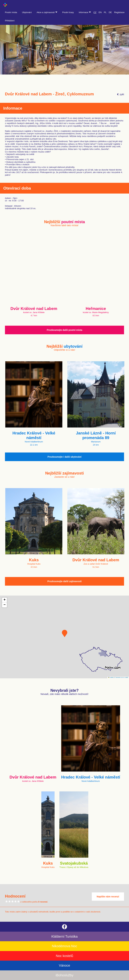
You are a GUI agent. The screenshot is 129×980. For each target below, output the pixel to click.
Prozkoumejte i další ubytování (64, 457)
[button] (65, 633)
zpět (120, 94)
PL (105, 12)
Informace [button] (85, 12)
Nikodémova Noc (64, 946)
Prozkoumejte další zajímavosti (65, 581)
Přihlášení (10, 21)
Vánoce (64, 965)
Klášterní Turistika (65, 936)
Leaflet (111, 677)
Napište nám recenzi (108, 897)
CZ (95, 12)
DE (110, 12)
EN (100, 12)
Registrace (119, 12)
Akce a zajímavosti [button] (47, 12)
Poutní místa (11, 12)
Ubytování (27, 12)
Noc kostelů (65, 956)
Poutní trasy (68, 12)
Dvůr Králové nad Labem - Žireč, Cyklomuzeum (49, 94)
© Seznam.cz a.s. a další (121, 677)
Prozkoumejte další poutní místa (65, 330)
